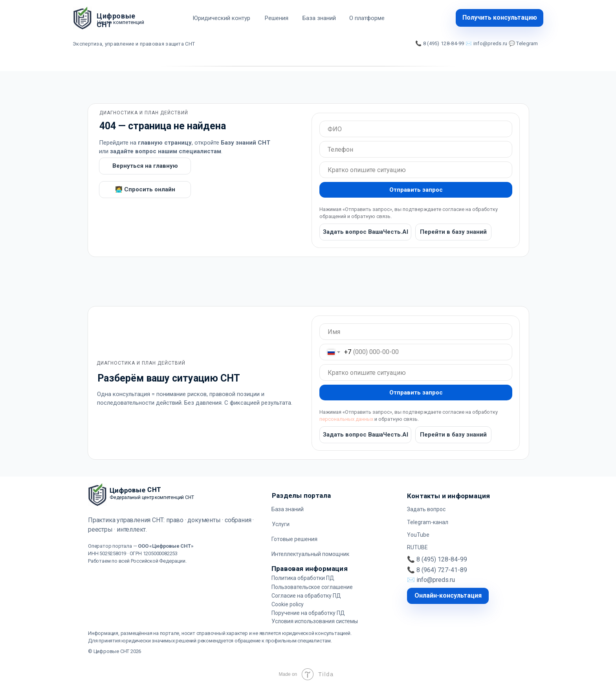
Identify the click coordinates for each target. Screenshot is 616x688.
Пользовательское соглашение (312, 587)
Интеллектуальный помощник (310, 554)
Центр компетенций (121, 22)
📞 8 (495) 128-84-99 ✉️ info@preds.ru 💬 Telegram (477, 43)
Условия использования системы (315, 621)
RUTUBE (417, 547)
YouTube (418, 535)
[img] (82, 18)
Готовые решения (294, 539)
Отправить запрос (416, 190)
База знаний (288, 509)
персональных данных (346, 419)
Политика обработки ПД (303, 578)
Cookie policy (288, 604)
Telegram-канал (428, 522)
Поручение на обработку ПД (308, 613)
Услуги (281, 524)
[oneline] (416, 129)
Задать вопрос (426, 509)
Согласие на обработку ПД (306, 596)
